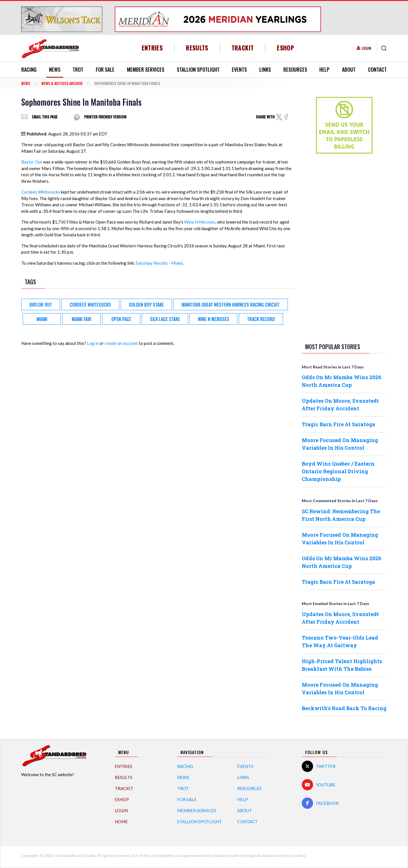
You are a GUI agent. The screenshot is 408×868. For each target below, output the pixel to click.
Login (366, 48)
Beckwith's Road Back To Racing (344, 708)
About (349, 69)
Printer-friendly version (105, 117)
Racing (29, 69)
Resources (295, 69)
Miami (42, 319)
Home (121, 822)
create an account (121, 343)
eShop (285, 48)
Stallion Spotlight (198, 69)
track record (261, 319)
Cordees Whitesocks (41, 192)
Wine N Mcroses (200, 222)
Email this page (45, 117)
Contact (377, 69)
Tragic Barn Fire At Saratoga (338, 424)
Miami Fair (81, 319)
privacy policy (294, 855)
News (55, 69)
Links (265, 69)
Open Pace (121, 319)
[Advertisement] (344, 247)
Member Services (146, 69)
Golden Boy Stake (146, 305)
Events (239, 69)
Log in (93, 343)
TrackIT (243, 48)
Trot (78, 69)
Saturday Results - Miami (159, 263)
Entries (152, 48)
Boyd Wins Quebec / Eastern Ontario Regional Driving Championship (338, 471)
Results (197, 48)
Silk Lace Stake (165, 319)
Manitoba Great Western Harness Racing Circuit (231, 305)
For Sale (105, 69)
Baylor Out (32, 162)
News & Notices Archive (62, 83)
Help (324, 69)
